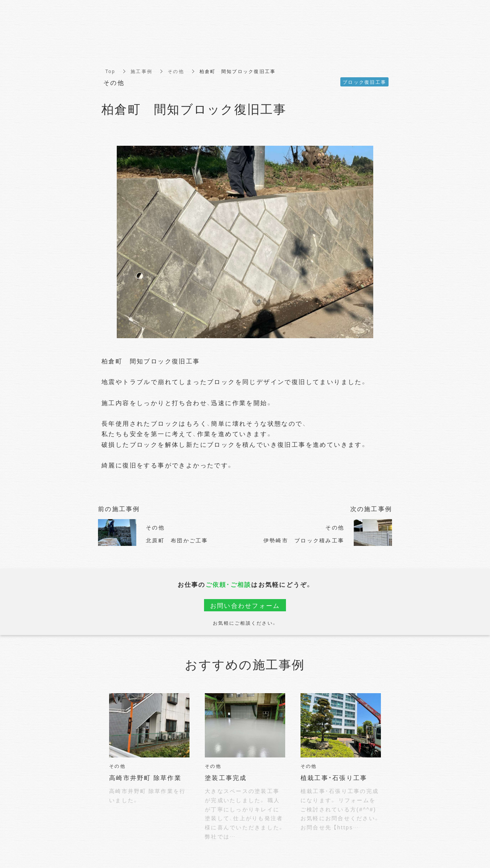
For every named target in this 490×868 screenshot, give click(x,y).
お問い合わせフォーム (245, 605)
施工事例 (141, 71)
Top (110, 71)
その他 (176, 71)
